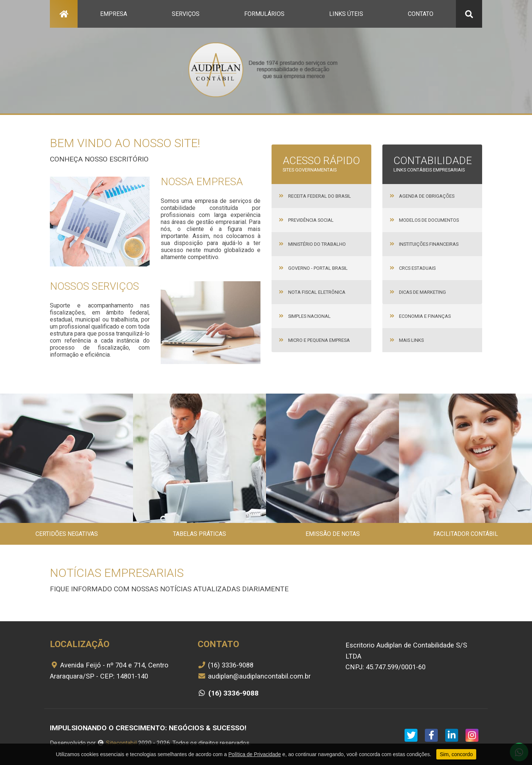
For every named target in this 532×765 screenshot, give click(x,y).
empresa (114, 14)
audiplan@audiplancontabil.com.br (254, 676)
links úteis (346, 14)
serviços (186, 14)
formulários (264, 14)
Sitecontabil (121, 743)
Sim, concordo (456, 754)
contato (421, 14)
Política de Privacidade (255, 754)
